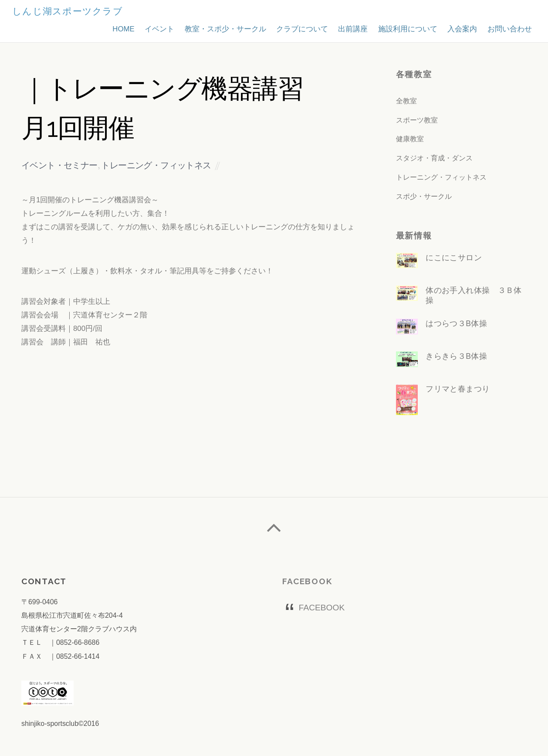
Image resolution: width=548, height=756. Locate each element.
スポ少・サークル (424, 196)
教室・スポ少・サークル (214, 27)
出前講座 (346, 27)
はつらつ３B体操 (457, 324)
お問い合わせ (508, 27)
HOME (108, 27)
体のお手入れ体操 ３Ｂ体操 (474, 295)
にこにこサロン (454, 258)
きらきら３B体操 (457, 357)
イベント (146, 27)
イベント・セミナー (59, 166)
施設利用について (403, 27)
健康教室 (410, 139)
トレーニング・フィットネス (156, 166)
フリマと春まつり (458, 389)
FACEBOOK (307, 582)
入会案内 (459, 27)
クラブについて (293, 27)
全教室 (406, 101)
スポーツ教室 (417, 120)
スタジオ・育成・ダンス (434, 158)
